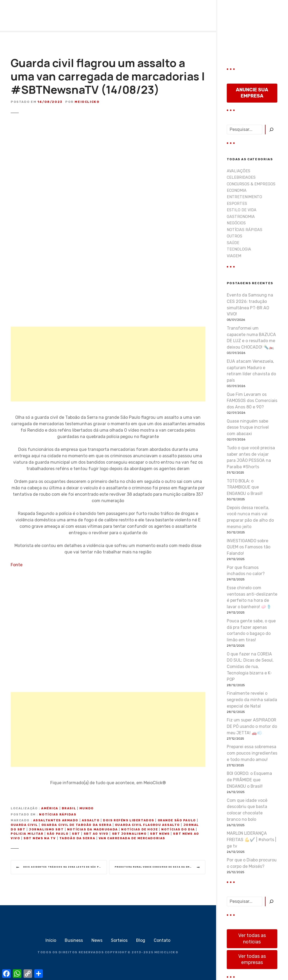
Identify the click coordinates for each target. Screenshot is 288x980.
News (97, 942)
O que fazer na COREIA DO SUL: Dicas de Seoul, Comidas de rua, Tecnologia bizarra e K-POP (250, 667)
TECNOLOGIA (239, 249)
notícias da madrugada (93, 829)
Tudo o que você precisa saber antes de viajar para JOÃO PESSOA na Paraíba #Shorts (251, 457)
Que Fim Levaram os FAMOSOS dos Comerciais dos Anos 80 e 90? (252, 401)
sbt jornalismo (129, 834)
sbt (76, 834)
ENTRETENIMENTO (244, 197)
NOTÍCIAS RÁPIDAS (58, 815)
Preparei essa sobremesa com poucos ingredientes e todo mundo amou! (252, 753)
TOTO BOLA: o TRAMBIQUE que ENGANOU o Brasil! (245, 487)
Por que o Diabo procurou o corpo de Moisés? (252, 863)
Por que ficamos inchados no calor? (246, 571)
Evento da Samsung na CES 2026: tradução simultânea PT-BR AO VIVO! (250, 304)
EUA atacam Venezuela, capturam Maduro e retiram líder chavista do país (251, 371)
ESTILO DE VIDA (242, 210)
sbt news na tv (40, 838)
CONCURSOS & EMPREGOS (251, 184)
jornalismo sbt (46, 829)
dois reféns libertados (129, 820)
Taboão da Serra (77, 838)
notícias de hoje (139, 829)
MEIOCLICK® (166, 954)
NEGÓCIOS (236, 223)
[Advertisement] (108, 364)
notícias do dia (178, 829)
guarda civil (24, 825)
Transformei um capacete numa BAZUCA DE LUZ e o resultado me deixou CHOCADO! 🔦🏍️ (251, 338)
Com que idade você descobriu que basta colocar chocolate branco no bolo (247, 810)
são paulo (58, 834)
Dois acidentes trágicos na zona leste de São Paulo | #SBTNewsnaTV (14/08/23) (67, 868)
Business (74, 942)
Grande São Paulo (177, 820)
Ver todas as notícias (252, 938)
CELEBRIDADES (241, 177)
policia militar (27, 834)
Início (51, 942)
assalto (91, 820)
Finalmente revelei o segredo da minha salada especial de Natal (252, 700)
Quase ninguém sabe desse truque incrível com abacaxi (248, 427)
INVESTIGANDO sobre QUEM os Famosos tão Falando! (249, 547)
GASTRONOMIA (241, 217)
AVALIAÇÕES (239, 171)
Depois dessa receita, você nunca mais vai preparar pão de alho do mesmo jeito (250, 517)
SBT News (160, 834)
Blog (141, 942)
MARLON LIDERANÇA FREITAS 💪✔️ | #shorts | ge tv (251, 840)
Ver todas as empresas (252, 959)
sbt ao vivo (96, 834)
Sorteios (119, 942)
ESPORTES (237, 204)
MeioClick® (87, 102)
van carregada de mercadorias (132, 838)
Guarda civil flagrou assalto (147, 825)
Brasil (69, 808)
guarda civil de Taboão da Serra (77, 825)
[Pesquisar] (271, 130)
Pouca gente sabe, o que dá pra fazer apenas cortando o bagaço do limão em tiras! (251, 630)
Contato (162, 942)
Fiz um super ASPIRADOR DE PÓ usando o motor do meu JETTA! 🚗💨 (252, 726)
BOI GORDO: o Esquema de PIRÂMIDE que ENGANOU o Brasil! (249, 780)
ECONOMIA (237, 191)
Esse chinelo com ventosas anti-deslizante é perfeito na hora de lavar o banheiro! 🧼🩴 (252, 597)
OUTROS (235, 236)
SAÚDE (233, 243)
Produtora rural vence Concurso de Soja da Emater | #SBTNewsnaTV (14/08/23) (160, 868)
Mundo (87, 808)
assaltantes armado (56, 820)
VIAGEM (234, 256)
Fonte (17, 565)
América (50, 808)
